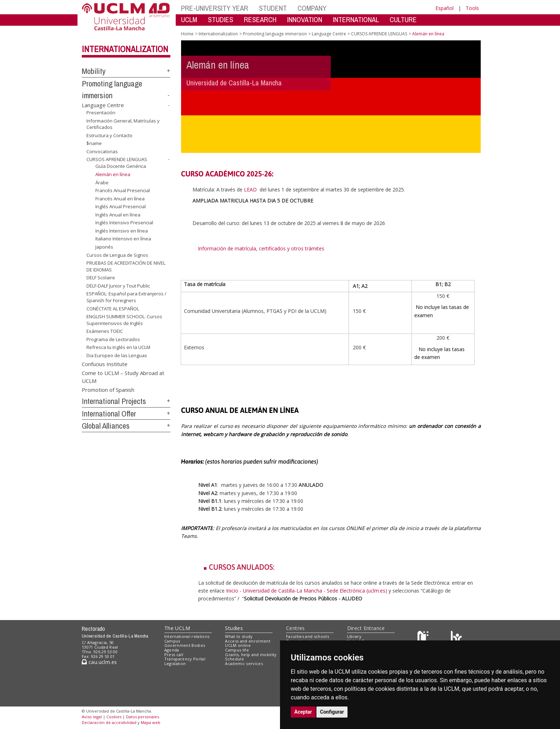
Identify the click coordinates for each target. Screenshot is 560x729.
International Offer (109, 414)
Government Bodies (185, 645)
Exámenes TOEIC (105, 331)
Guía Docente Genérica (121, 166)
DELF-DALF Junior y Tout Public (118, 286)
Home (187, 34)
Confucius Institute (105, 364)
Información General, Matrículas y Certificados (123, 124)
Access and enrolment (248, 641)
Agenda (172, 650)
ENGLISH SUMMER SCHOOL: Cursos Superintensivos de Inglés (124, 320)
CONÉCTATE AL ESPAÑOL (113, 308)
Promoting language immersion (275, 34)
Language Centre (103, 105)
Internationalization (125, 49)
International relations (187, 636)
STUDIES (221, 19)
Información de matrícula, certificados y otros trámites (262, 248)
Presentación (101, 113)
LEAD (250, 189)
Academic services (244, 663)
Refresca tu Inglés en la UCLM (118, 347)
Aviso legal (92, 717)
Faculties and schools (307, 636)
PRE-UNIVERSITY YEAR (215, 8)
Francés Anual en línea (120, 199)
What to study (239, 636)
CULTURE (403, 19)
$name (94, 143)
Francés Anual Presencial (123, 190)
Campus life (237, 650)
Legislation (175, 663)
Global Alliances (106, 426)
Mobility (94, 71)
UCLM (189, 19)
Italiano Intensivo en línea (123, 239)
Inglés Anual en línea (118, 215)
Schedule (234, 659)
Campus (172, 641)
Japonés (104, 247)
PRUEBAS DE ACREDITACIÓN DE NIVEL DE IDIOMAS (126, 266)
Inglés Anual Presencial (121, 206)
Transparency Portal (185, 659)
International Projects (114, 401)
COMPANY (312, 8)
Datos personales (142, 717)
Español (444, 8)
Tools (472, 8)
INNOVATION (305, 19)
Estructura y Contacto (109, 135)
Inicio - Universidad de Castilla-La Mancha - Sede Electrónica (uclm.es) (307, 591)
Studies (234, 628)
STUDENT (273, 8)
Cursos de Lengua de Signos (117, 255)
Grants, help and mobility (251, 655)
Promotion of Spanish (108, 390)
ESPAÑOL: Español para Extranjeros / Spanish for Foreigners (126, 297)
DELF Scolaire (101, 278)
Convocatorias (102, 151)
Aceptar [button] (303, 712)
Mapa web (151, 722)
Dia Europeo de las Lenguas (117, 355)
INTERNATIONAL (356, 19)
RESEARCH (260, 19)
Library (354, 636)
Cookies (114, 717)
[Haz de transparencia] (424, 638)
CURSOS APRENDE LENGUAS (117, 159)
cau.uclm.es (99, 662)
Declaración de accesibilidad (109, 722)
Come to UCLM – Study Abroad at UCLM (123, 377)
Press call (174, 655)
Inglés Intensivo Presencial (124, 223)
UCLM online (238, 645)
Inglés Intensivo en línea (122, 231)
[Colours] (456, 638)
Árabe (102, 182)
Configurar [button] (332, 712)
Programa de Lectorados (113, 339)
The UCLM (177, 628)
